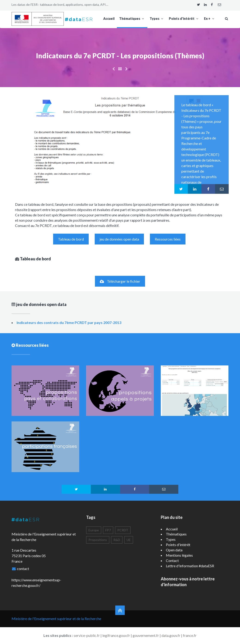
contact (23, 569)
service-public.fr (87, 635)
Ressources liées (168, 239)
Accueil (109, 19)
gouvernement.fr (146, 635)
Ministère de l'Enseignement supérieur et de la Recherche (56, 619)
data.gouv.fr (171, 635)
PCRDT (123, 530)
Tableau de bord (71, 239)
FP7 (108, 530)
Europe (94, 530)
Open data (174, 550)
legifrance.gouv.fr (116, 635)
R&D (117, 540)
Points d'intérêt (184, 19)
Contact (172, 560)
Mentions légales (179, 555)
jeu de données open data (119, 239)
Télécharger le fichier (120, 281)
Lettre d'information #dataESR (190, 566)
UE (129, 540)
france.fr (190, 635)
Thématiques (132, 19)
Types (157, 19)
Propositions (98, 540)
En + (210, 19)
